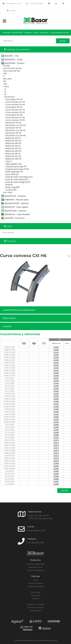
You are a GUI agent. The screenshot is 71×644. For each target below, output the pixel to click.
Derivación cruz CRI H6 (15, 135)
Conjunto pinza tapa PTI (16, 166)
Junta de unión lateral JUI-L (17, 179)
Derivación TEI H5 (13, 128)
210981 (56, 466)
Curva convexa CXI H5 (15, 112)
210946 (56, 376)
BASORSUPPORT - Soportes (15, 203)
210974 (56, 448)
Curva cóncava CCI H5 (15, 110)
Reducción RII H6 (13, 154)
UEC (5, 84)
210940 (56, 360)
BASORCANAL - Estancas (14, 211)
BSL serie (8, 79)
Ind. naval (8, 192)
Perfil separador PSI (14, 172)
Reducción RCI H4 (13, 141)
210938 (56, 355)
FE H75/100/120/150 (13, 68)
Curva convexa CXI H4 (15, 104)
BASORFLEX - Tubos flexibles (16, 214)
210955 (56, 399)
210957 (56, 404)
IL (5, 89)
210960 (56, 412)
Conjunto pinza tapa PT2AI (17, 169)
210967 (56, 430)
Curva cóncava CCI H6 (15, 117)
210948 (56, 381)
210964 (56, 422)
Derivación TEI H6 (13, 133)
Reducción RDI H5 (13, 151)
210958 (56, 407)
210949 (56, 383)
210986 (56, 479)
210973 (56, 445)
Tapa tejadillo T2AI (14, 164)
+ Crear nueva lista (8, 233)
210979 (56, 461)
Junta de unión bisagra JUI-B (18, 182)
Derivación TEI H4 (13, 123)
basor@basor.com (12, 3)
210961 (56, 414)
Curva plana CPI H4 (14, 99)
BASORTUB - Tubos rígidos (15, 207)
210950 (56, 386)
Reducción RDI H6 (13, 159)
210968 (56, 432)
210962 (56, 417)
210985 (56, 476)
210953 (56, 394)
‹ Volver (64, 491)
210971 (56, 440)
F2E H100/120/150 (12, 71)
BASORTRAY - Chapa (12, 59)
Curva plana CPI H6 (14, 115)
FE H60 (7, 66)
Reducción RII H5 (13, 146)
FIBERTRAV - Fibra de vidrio (15, 200)
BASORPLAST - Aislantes (14, 196)
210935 (56, 347)
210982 (56, 469)
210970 (56, 438)
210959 (56, 409)
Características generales (19, 310)
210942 (56, 365)
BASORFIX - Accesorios (13, 218)
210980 (56, 463)
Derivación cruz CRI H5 (15, 130)
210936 (56, 350)
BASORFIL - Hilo (10, 56)
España (12, 11)
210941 (56, 363)
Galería (7, 326)
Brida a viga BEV (13, 187)
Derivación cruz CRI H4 (15, 125)
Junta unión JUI (12, 174)
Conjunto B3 (11, 190)
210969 (56, 435)
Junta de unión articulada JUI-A (19, 177)
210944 (56, 370)
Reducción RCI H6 (13, 156)
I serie (35, 33)
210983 (56, 471)
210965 (56, 425)
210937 (56, 352)
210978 (56, 458)
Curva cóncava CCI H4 (15, 102)
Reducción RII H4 (13, 138)
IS (5, 92)
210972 (56, 443)
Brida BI (9, 185)
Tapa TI (9, 161)
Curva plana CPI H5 (14, 107)
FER (5, 73)
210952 (56, 391)
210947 (56, 378)
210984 (56, 474)
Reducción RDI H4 (13, 143)
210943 (56, 368)
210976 (56, 453)
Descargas (9, 318)
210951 (56, 389)
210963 (56, 420)
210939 (56, 358)
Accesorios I (44, 33)
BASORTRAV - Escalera (22, 33)
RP (5, 81)
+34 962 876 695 (34, 3)
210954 (56, 396)
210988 (56, 484)
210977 (56, 456)
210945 (56, 373)
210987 (56, 482)
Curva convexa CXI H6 (59, 33)
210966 (56, 427)
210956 (56, 401)
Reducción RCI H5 (13, 148)
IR (5, 94)
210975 (56, 451)
